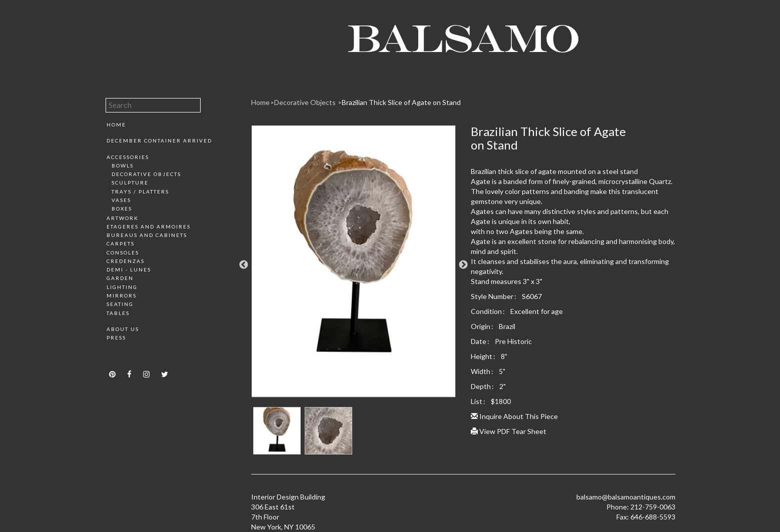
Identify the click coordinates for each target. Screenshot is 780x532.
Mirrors (122, 295)
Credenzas (126, 261)
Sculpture (130, 182)
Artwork (123, 218)
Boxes (122, 208)
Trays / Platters (140, 191)
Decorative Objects (146, 174)
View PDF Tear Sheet (509, 431)
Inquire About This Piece (514, 416)
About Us (123, 329)
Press (116, 337)
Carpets (121, 243)
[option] (353, 265)
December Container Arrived (159, 140)
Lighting (122, 287)
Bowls (123, 165)
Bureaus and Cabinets (147, 235)
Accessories (128, 157)
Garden (120, 278)
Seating (120, 304)
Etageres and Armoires (149, 226)
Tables (118, 313)
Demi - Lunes (129, 269)
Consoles (123, 252)
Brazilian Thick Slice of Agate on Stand (401, 102)
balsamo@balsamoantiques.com (626, 497)
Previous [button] (244, 265)
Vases (121, 200)
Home (116, 124)
